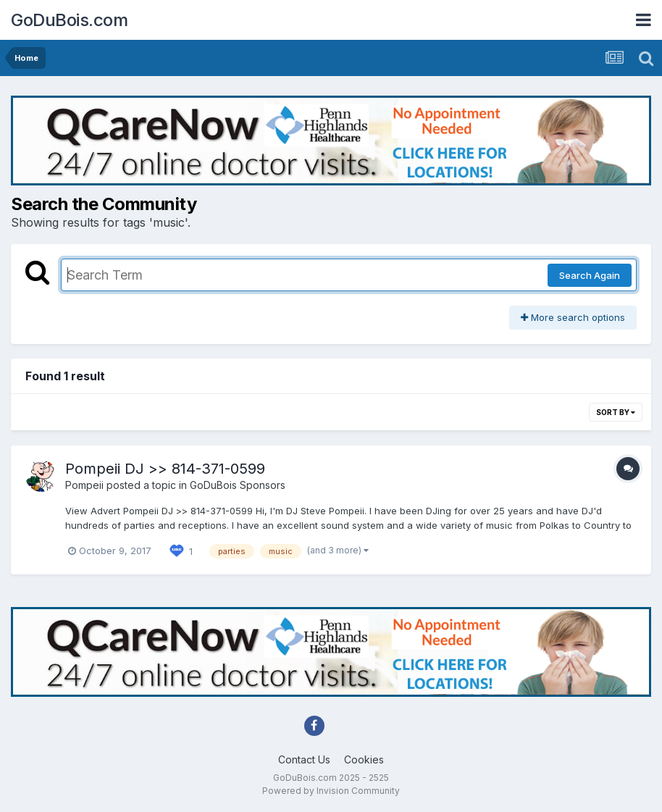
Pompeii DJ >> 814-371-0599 (165, 469)
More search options (573, 317)
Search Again (590, 275)
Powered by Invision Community (331, 791)
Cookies (364, 759)
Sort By (616, 412)
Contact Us (304, 759)
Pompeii (84, 485)
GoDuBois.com (69, 20)
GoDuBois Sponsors (238, 485)
